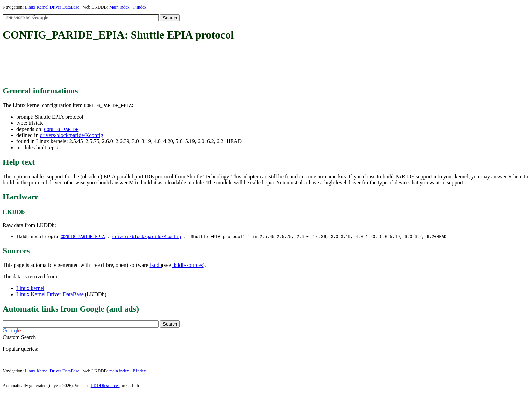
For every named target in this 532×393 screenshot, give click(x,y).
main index (119, 371)
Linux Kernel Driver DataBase (52, 7)
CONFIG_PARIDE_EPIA (83, 237)
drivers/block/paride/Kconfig (71, 135)
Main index (119, 7)
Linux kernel (30, 289)
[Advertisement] (127, 64)
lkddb (156, 265)
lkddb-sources (188, 265)
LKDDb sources (105, 386)
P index (140, 7)
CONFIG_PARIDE (61, 129)
